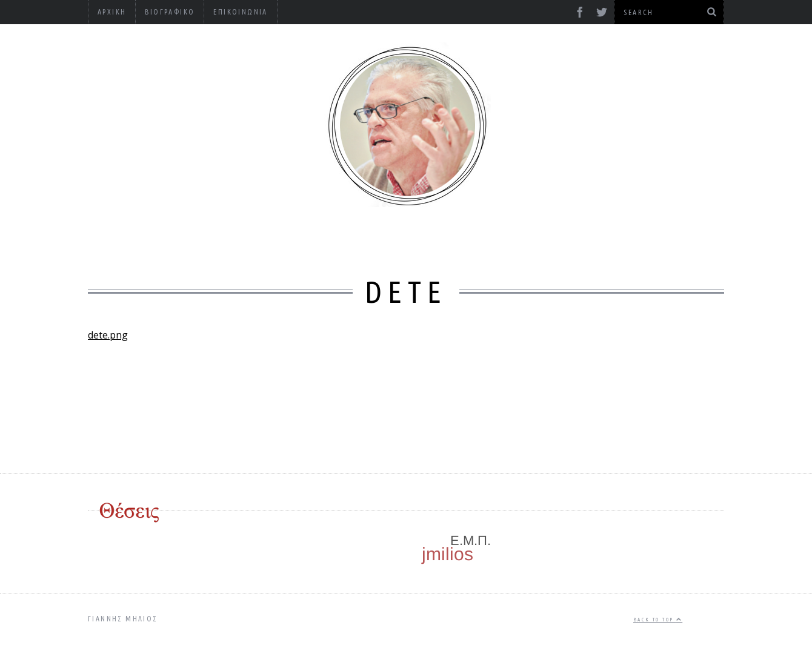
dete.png (108, 335)
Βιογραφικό (170, 12)
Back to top (658, 620)
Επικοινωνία (240, 12)
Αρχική (112, 12)
